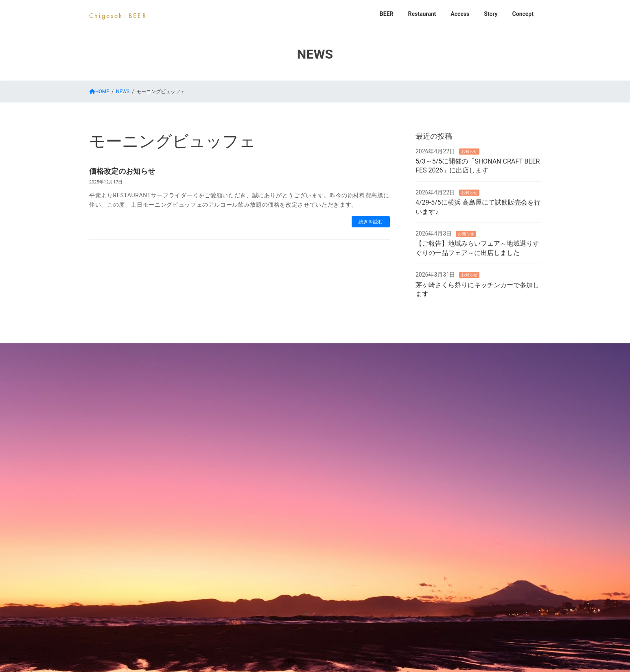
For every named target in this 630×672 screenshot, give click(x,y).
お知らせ (469, 151)
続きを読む (371, 222)
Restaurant (293, 351)
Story (385, 351)
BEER (246, 351)
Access (342, 351)
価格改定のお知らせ (122, 171)
